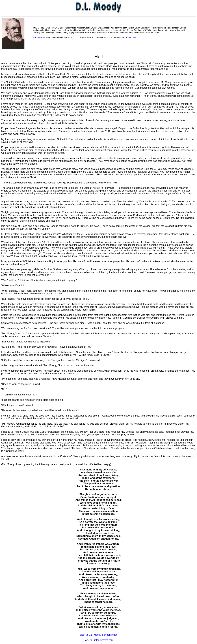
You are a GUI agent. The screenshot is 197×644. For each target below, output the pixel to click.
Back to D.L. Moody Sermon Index (99, 635)
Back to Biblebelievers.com (98, 640)
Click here (38, 37)
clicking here (130, 37)
